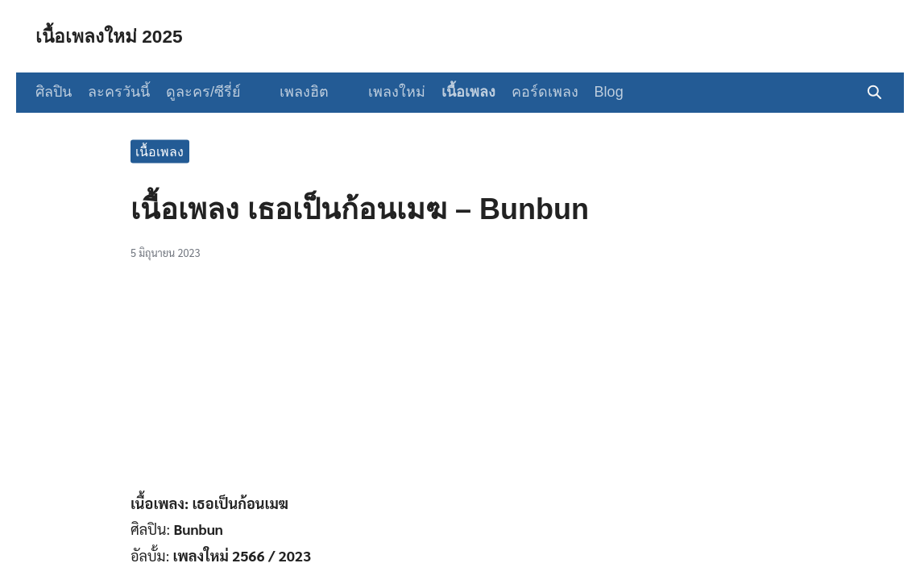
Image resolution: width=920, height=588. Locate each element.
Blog (595, 92)
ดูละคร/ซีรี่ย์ (203, 92)
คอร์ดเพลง (531, 92)
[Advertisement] (460, 383)
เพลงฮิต (298, 92)
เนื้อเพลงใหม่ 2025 (113, 36)
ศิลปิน (54, 92)
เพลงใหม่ (383, 92)
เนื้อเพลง (455, 92)
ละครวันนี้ (119, 92)
